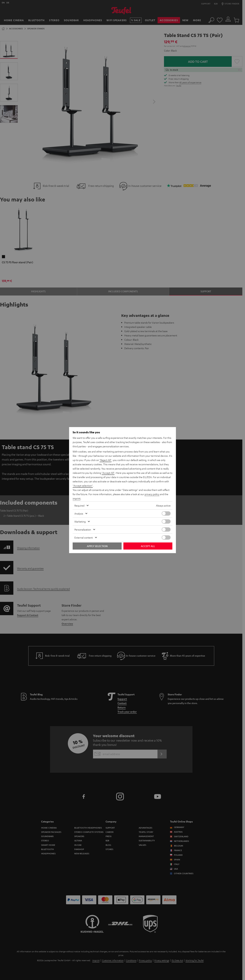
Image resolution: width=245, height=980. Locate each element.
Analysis (79, 513)
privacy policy (152, 494)
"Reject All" (105, 460)
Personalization (83, 529)
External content (84, 537)
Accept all (148, 546)
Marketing (80, 521)
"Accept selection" (83, 486)
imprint (77, 498)
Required (79, 505)
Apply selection (97, 546)
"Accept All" (108, 473)
